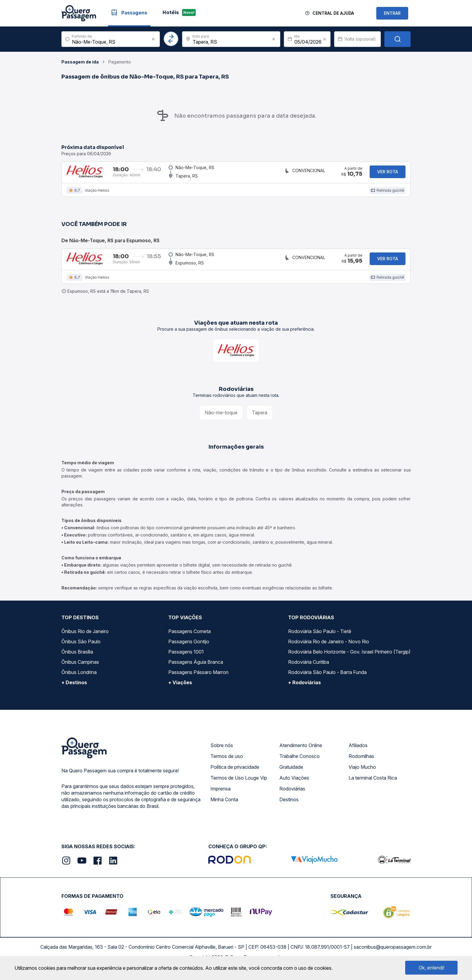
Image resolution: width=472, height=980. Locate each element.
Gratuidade (291, 777)
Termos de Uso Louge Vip (239, 788)
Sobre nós (222, 755)
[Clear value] (324, 39)
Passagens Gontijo (189, 651)
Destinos (289, 809)
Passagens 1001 (186, 662)
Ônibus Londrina (79, 682)
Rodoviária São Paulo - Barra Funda (327, 682)
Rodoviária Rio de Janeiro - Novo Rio (329, 651)
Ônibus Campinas (80, 672)
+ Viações (180, 692)
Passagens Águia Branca (196, 672)
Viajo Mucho (362, 777)
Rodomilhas (361, 766)
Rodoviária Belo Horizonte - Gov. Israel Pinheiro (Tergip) (349, 662)
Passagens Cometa (189, 641)
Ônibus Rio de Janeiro (85, 641)
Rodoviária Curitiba (309, 672)
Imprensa (220, 799)
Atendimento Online (301, 755)
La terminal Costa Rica (373, 788)
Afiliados (358, 755)
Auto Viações (294, 788)
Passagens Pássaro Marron (198, 682)
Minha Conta (224, 809)
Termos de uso (227, 766)
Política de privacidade (235, 777)
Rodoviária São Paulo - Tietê (320, 641)
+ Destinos (74, 692)
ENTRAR (392, 13)
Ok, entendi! (432, 968)
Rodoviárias (292, 799)
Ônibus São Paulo (81, 651)
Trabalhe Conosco (300, 766)
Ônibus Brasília (77, 662)
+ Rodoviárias (304, 692)
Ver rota (388, 174)
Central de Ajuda (333, 13)
